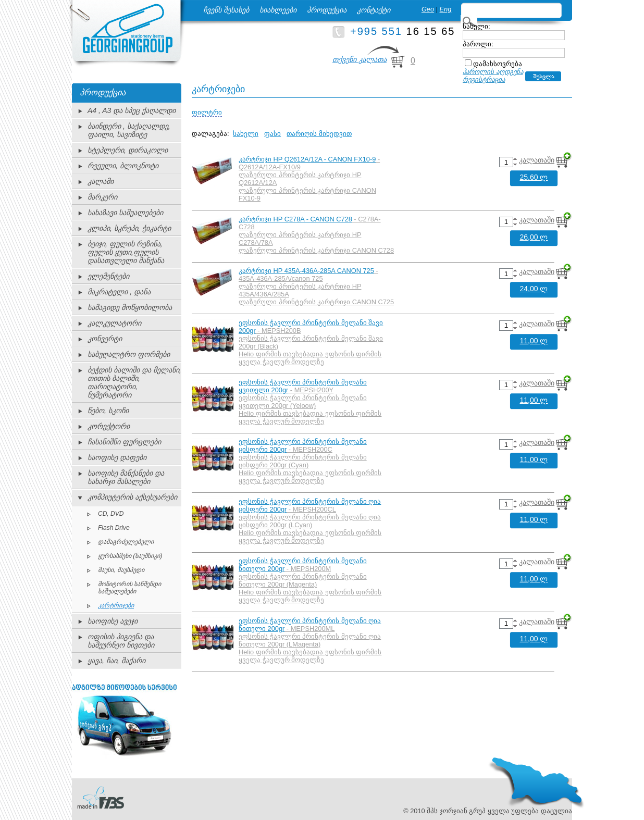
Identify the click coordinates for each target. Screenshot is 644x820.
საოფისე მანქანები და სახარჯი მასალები (126, 477)
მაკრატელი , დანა (119, 292)
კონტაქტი (374, 10)
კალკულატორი (114, 323)
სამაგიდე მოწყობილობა (130, 307)
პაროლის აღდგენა (493, 72)
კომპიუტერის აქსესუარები (132, 497)
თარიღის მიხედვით (319, 134)
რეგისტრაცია (484, 79)
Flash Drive (114, 528)
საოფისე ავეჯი (113, 621)
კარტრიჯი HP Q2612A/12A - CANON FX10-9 (307, 159)
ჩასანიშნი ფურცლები (124, 442)
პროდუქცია (327, 10)
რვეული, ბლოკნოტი (123, 166)
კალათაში (537, 160)
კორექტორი (109, 426)
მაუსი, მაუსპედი (121, 570)
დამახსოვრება (498, 64)
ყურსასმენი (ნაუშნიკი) (130, 556)
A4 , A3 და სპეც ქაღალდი (132, 110)
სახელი (246, 134)
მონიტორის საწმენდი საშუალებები (129, 588)
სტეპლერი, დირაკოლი (128, 150)
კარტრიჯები (116, 605)
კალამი (101, 181)
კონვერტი (105, 339)
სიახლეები (278, 10)
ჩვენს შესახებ (226, 10)
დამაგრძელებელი (126, 542)
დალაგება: (210, 134)
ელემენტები (108, 276)
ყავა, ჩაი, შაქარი (116, 661)
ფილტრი (207, 112)
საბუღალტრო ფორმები (129, 354)
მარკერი (102, 197)
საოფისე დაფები (117, 457)
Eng (446, 9)
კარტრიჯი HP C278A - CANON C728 (295, 219)
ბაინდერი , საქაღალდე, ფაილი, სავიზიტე (129, 130)
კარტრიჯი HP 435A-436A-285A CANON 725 (306, 271)
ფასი (273, 134)
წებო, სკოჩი (108, 411)
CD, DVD (111, 514)
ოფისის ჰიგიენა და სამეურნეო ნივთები (121, 641)
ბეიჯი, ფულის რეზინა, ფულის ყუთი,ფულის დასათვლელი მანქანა (126, 252)
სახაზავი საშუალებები (125, 213)
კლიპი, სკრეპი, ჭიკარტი (129, 228)
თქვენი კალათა (360, 59)
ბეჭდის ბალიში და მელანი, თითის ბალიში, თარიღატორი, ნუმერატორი (134, 382)
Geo (428, 9)
